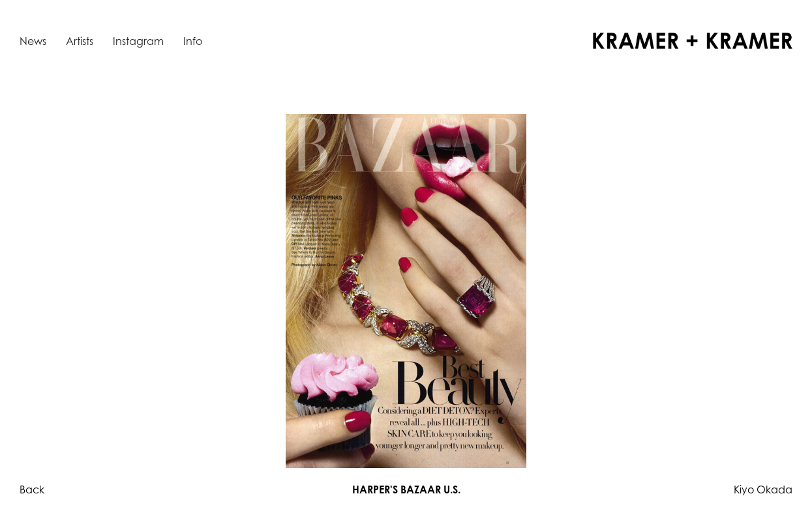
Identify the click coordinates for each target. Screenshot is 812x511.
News (33, 41)
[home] (693, 41)
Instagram (138, 41)
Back (32, 489)
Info (193, 41)
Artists (80, 41)
